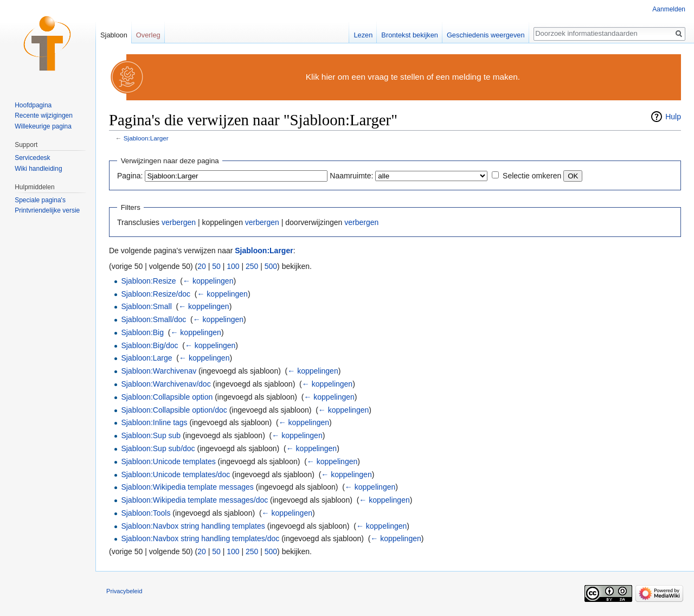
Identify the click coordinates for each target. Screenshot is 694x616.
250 (252, 266)
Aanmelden (669, 9)
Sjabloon (114, 35)
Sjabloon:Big (142, 332)
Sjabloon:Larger (146, 138)
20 (202, 266)
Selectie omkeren (532, 176)
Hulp (673, 117)
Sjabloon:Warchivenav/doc (166, 384)
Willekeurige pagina (43, 126)
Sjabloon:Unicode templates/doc (175, 474)
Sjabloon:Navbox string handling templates (193, 526)
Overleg (148, 35)
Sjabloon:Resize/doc (156, 294)
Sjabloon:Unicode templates (168, 461)
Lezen (363, 35)
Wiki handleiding (38, 169)
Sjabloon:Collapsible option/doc (174, 410)
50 (216, 266)
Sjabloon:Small (146, 306)
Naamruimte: (351, 176)
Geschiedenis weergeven (486, 35)
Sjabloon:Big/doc (149, 345)
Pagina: (130, 176)
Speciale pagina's (40, 200)
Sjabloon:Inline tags (154, 422)
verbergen (179, 222)
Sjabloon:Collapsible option (167, 397)
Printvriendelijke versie (47, 210)
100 (233, 266)
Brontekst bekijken (410, 35)
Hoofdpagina (33, 105)
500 (271, 266)
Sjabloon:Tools (146, 513)
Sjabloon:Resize (148, 281)
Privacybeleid (124, 591)
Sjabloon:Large (146, 358)
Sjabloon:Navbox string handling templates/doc (200, 538)
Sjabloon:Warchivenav (159, 371)
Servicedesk (32, 158)
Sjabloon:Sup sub (151, 435)
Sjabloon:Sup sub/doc (158, 448)
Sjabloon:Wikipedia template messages (187, 487)
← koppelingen (208, 281)
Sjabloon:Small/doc (153, 319)
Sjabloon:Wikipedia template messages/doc (194, 500)
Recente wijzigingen (44, 116)
